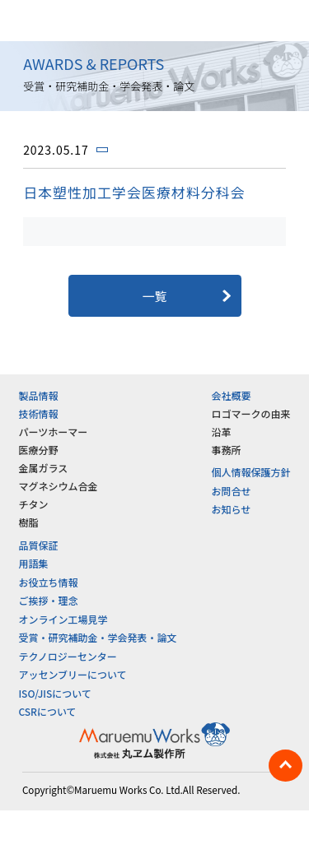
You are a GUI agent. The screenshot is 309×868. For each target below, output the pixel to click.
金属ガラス (43, 468)
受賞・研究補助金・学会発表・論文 (97, 637)
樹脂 (28, 522)
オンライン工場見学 (63, 619)
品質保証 (38, 545)
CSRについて (47, 711)
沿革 (222, 432)
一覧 (154, 296)
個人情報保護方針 (251, 472)
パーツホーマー (53, 432)
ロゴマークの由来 (251, 413)
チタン (33, 504)
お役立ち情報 (48, 582)
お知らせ (232, 509)
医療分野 (38, 450)
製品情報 (38, 395)
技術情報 (38, 413)
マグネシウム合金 (58, 486)
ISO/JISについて (55, 693)
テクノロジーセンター (67, 656)
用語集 (33, 563)
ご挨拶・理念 (48, 600)
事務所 (227, 450)
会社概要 (232, 395)
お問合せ (232, 491)
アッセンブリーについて (72, 674)
